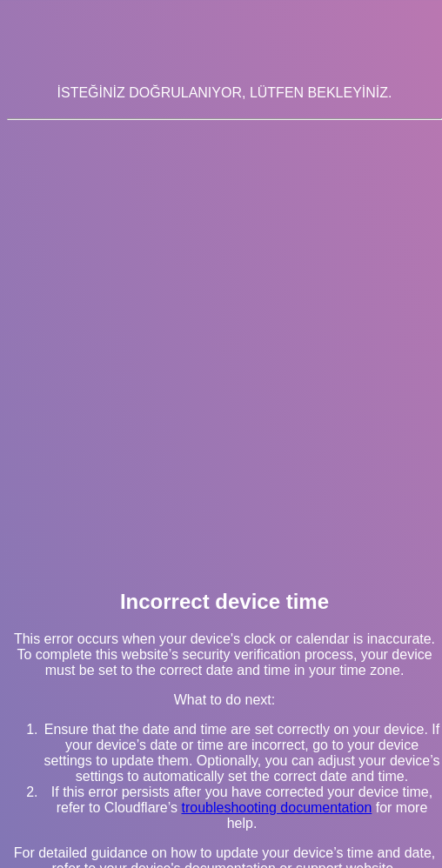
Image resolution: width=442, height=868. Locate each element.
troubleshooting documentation (276, 808)
